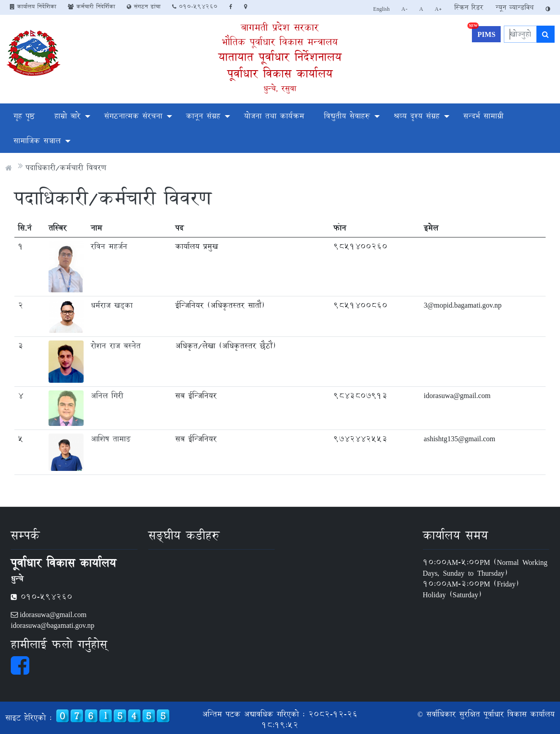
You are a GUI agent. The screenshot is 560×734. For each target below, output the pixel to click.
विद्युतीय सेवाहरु (347, 116)
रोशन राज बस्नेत (116, 346)
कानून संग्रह (203, 116)
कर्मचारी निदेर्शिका (91, 6)
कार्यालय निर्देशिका (33, 6)
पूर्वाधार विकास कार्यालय (280, 74)
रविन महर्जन (109, 246)
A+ (438, 9)
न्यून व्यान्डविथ (515, 7)
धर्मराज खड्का (112, 305)
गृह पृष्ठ (24, 116)
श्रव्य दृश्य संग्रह (417, 116)
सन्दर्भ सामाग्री (483, 116)
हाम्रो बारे (67, 116)
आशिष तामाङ (111, 439)
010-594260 (195, 6)
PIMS (484, 33)
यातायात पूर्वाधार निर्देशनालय (280, 57)
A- (404, 9)
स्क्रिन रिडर (469, 7)
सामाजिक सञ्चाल (37, 141)
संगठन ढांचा (144, 6)
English (381, 9)
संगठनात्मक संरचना (133, 116)
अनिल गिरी (107, 396)
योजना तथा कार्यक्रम (274, 116)
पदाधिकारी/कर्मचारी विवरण (66, 168)
